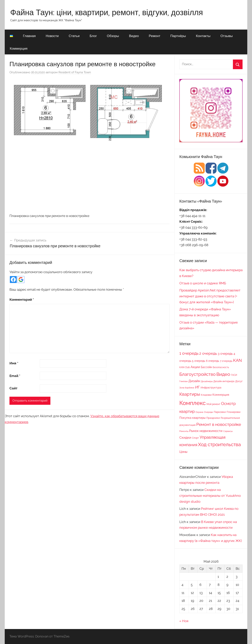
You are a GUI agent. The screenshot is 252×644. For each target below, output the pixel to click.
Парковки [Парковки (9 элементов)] (220, 412)
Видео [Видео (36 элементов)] (223, 374)
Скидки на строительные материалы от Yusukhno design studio (210, 496)
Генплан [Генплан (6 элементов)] (183, 381)
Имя (14, 363)
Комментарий (22, 300)
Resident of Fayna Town (75, 72)
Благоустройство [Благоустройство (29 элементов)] (197, 374)
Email (15, 376)
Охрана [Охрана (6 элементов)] (199, 412)
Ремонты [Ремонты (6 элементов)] (184, 431)
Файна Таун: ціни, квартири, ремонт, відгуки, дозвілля (107, 12)
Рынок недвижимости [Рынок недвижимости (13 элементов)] (206, 431)
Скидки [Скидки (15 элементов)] (185, 437)
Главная (29, 36)
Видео (134, 36)
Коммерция (19, 48)
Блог (93, 36)
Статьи (74, 36)
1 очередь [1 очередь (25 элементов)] (189, 353)
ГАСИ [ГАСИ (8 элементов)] (234, 375)
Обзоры (113, 36)
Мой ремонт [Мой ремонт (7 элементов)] (213, 404)
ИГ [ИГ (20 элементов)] (197, 387)
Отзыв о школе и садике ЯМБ (203, 283)
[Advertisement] (89, 180)
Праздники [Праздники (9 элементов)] (213, 418)
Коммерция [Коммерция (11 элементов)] (221, 395)
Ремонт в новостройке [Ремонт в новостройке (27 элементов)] (219, 424)
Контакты (203, 36)
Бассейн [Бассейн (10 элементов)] (206, 367)
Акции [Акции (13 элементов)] (195, 367)
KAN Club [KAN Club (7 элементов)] (185, 367)
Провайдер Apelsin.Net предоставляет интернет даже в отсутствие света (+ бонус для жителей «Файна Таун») (210, 296)
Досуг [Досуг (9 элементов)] (239, 381)
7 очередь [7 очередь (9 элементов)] (226, 361)
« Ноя (184, 621)
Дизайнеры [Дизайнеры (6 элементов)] (207, 381)
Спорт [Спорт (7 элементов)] (195, 438)
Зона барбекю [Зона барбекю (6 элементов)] (187, 388)
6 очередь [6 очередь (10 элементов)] (213, 361)
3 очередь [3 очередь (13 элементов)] (225, 354)
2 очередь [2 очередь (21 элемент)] (208, 353)
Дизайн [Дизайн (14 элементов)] (194, 381)
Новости (52, 36)
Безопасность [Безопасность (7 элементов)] (221, 367)
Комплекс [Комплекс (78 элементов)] (193, 403)
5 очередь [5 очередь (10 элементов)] (199, 361)
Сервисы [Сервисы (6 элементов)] (228, 431)
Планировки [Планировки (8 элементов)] (233, 412)
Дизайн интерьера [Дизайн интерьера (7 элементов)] (224, 381)
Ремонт (155, 36)
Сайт (13, 388)
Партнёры (178, 36)
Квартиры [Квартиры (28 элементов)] (190, 394)
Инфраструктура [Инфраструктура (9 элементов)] (211, 387)
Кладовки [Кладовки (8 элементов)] (206, 395)
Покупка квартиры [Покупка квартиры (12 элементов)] (192, 418)
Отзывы (227, 36)
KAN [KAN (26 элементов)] (237, 360)
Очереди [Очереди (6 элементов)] (208, 412)
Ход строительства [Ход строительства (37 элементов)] (219, 445)
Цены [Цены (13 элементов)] (183, 452)
